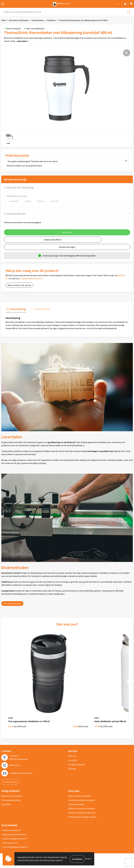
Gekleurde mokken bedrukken (82, 793)
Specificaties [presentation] (41, 309)
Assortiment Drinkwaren (19, 20)
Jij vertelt (73, 754)
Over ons (72, 749)
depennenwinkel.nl (11, 823)
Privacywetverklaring (11, 793)
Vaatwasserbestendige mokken (82, 810)
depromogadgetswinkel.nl (14, 832)
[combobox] (67, 12)
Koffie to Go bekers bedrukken (82, 802)
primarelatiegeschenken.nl (15, 840)
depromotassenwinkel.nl (14, 828)
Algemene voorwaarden (12, 789)
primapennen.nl (10, 836)
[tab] (15, 309)
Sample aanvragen (67, 247)
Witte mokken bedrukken (80, 789)
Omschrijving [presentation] (17, 309)
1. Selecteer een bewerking (19, 187)
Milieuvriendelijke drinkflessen (82, 806)
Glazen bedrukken (76, 797)
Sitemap (72, 762)
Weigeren (89, 859)
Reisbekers (51, 20)
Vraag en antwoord (77, 758)
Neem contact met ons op (19, 285)
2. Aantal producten (15, 214)
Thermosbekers (38, 20)
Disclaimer (6, 797)
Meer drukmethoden (12, 603)
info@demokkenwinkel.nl (31, 278)
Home (4, 20)
